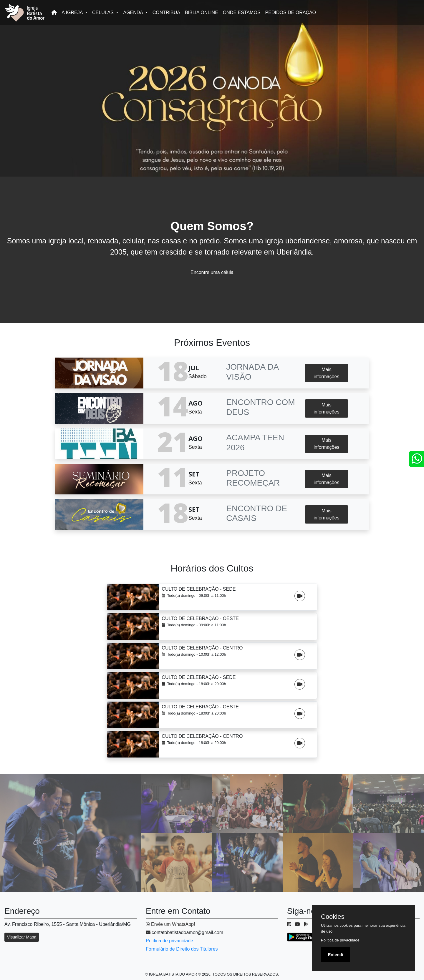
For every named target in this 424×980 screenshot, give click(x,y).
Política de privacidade (169, 941)
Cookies (333, 917)
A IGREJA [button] (73, 13)
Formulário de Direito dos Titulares (182, 949)
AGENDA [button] (134, 13)
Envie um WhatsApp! (170, 924)
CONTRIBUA (166, 13)
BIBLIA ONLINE (202, 13)
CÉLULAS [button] (103, 13)
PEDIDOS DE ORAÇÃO (291, 13)
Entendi (336, 955)
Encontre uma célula (212, 272)
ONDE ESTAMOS (242, 13)
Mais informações (326, 373)
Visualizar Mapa (22, 937)
